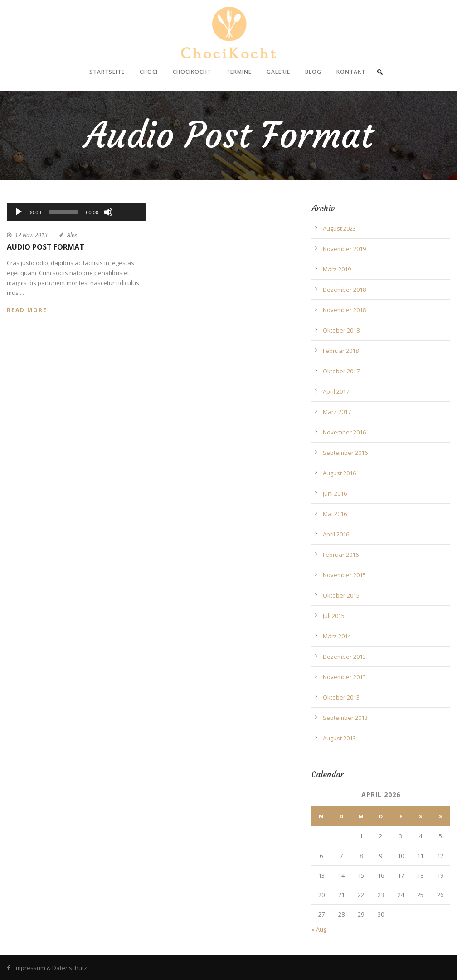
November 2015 (344, 575)
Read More (27, 310)
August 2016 (339, 473)
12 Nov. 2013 (31, 235)
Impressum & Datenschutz (51, 968)
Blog (313, 72)
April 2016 (336, 534)
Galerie (278, 72)
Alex (72, 235)
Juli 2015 (334, 616)
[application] (76, 212)
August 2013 (339, 738)
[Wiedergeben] (19, 212)
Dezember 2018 (344, 290)
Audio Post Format (46, 247)
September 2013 (345, 718)
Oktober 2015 (341, 595)
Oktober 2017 (341, 371)
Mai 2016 (335, 514)
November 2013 (344, 677)
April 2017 (336, 391)
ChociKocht (192, 72)
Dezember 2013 (344, 657)
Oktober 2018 (341, 330)
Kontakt (351, 72)
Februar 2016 (341, 555)
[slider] (64, 212)
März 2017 (337, 412)
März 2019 (337, 269)
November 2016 (344, 432)
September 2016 (345, 453)
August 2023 (339, 228)
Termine (239, 72)
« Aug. (320, 929)
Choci (149, 72)
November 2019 (344, 249)
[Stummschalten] (108, 212)
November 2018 (344, 310)
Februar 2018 (341, 351)
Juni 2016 (335, 493)
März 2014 (337, 636)
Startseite (107, 72)
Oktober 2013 (341, 697)
